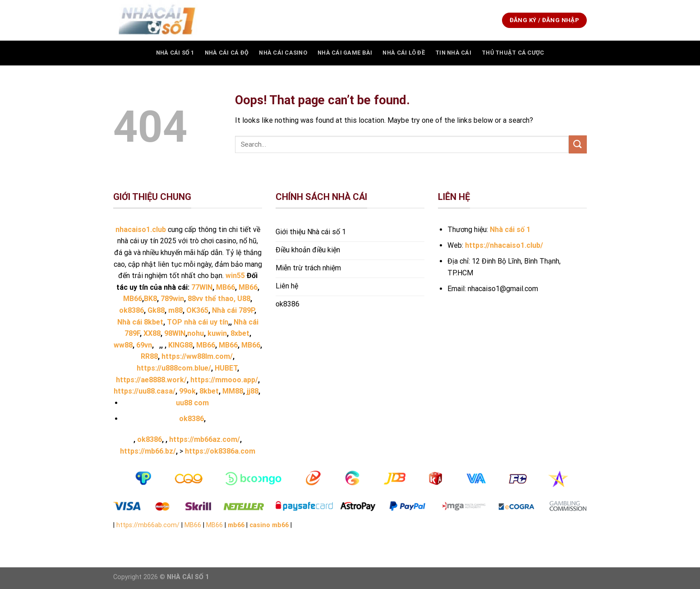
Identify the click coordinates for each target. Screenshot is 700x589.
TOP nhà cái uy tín (198, 322)
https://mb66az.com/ (205, 439)
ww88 (123, 345)
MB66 (206, 345)
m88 (175, 310)
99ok (187, 391)
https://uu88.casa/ (145, 391)
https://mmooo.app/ (224, 380)
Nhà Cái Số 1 (175, 53)
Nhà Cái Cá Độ (227, 53)
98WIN (175, 333)
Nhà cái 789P (233, 310)
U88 (244, 299)
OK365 (197, 310)
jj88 (253, 391)
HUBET (226, 368)
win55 (235, 276)
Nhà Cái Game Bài (345, 53)
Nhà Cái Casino (283, 53)
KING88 (180, 345)
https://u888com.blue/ (174, 368)
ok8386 (191, 419)
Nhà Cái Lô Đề (403, 53)
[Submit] (578, 144)
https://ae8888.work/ (151, 380)
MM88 (233, 391)
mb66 (236, 525)
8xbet (240, 333)
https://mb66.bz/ (148, 451)
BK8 (150, 299)
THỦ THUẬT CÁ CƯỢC (513, 53)
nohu (196, 333)
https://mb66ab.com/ (148, 525)
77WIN (202, 287)
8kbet (209, 391)
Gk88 (156, 310)
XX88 (152, 333)
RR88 (149, 356)
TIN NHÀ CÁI (453, 53)
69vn (144, 345)
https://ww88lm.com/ (197, 356)
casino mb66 (269, 525)
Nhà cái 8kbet (140, 322)
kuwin (217, 333)
